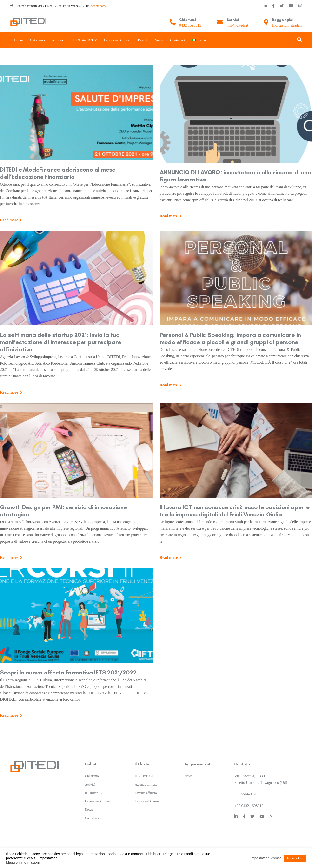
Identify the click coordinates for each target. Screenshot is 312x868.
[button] (299, 40)
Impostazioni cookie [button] (266, 858)
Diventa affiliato (146, 788)
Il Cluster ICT (95, 788)
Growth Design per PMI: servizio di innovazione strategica (63, 511)
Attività (90, 780)
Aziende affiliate (146, 780)
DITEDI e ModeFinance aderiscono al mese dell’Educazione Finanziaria (58, 173)
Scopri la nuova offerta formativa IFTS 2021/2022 (68, 672)
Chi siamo (92, 771)
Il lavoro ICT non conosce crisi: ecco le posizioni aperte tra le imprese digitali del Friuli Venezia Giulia (235, 511)
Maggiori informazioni (23, 862)
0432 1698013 (190, 25)
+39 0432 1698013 (249, 801)
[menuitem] (198, 40)
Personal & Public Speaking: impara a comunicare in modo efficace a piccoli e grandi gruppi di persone (230, 338)
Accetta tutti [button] (295, 858)
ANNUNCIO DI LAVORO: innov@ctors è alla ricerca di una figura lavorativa (236, 176)
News (89, 805)
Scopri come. (99, 6)
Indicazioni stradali (287, 25)
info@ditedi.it (238, 25)
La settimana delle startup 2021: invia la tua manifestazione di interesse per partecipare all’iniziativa (60, 342)
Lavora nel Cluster (98, 797)
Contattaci (92, 813)
